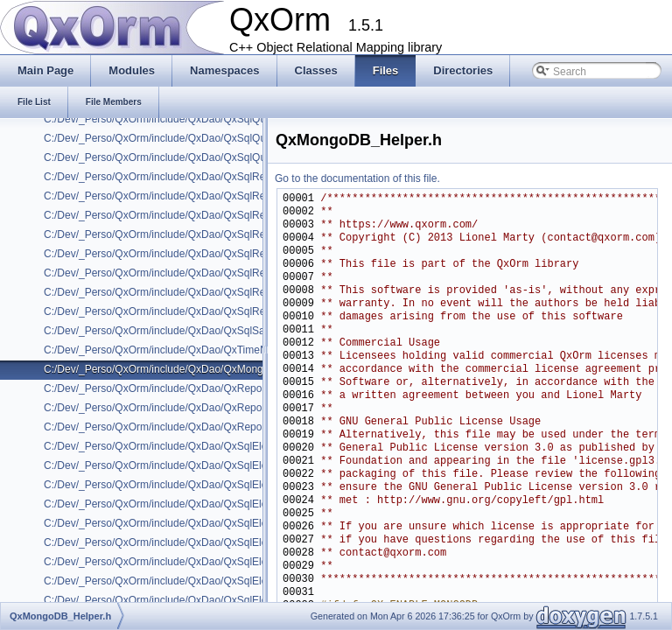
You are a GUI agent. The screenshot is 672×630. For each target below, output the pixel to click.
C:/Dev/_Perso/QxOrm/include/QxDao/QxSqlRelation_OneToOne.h (200, 254)
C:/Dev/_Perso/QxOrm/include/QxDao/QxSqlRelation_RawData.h (196, 273)
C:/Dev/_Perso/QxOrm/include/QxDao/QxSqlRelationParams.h (189, 311)
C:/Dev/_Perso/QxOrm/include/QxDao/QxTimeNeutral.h (173, 350)
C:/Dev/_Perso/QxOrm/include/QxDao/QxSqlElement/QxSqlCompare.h (209, 465)
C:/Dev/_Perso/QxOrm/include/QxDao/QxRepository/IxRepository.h (200, 388)
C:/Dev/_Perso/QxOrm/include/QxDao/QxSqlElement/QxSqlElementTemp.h (219, 504)
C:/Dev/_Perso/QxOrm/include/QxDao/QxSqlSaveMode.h (177, 331)
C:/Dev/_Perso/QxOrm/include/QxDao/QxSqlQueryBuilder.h (182, 138)
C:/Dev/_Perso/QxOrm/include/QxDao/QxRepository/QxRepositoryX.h (206, 427)
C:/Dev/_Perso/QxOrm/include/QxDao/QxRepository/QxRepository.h (203, 408)
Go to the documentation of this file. (357, 178)
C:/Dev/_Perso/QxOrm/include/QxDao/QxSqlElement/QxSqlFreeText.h (208, 562)
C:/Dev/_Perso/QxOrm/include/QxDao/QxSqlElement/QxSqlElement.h (206, 485)
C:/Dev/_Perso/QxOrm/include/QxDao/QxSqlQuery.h (166, 119)
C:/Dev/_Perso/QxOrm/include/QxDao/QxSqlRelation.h (171, 177)
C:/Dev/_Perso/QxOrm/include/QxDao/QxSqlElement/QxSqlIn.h (192, 581)
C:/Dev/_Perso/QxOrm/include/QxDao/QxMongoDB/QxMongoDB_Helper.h (218, 369)
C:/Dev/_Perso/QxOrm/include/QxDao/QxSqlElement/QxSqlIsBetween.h (212, 600)
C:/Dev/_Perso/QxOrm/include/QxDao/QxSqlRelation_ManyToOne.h (203, 215)
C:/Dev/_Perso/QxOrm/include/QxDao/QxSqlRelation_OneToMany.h (203, 234)
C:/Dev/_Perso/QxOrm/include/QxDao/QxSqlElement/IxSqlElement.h (204, 446)
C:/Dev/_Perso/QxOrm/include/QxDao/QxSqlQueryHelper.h (182, 157)
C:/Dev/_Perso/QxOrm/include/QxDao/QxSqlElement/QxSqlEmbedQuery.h (218, 523)
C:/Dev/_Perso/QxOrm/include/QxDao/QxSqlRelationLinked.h (187, 292)
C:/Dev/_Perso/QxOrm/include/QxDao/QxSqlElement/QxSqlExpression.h (213, 542)
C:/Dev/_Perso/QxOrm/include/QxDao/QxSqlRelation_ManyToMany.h (205, 196)
